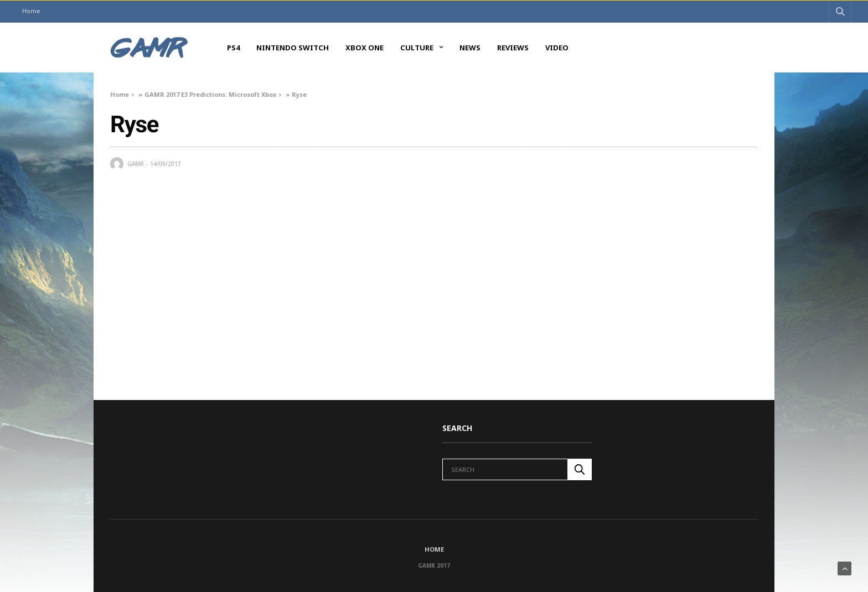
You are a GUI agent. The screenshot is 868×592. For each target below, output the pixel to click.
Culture (417, 48)
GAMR (136, 164)
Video (557, 48)
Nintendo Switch (293, 48)
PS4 (233, 48)
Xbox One (365, 48)
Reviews (513, 48)
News (470, 48)
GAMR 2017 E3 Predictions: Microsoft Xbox (210, 94)
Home (31, 11)
